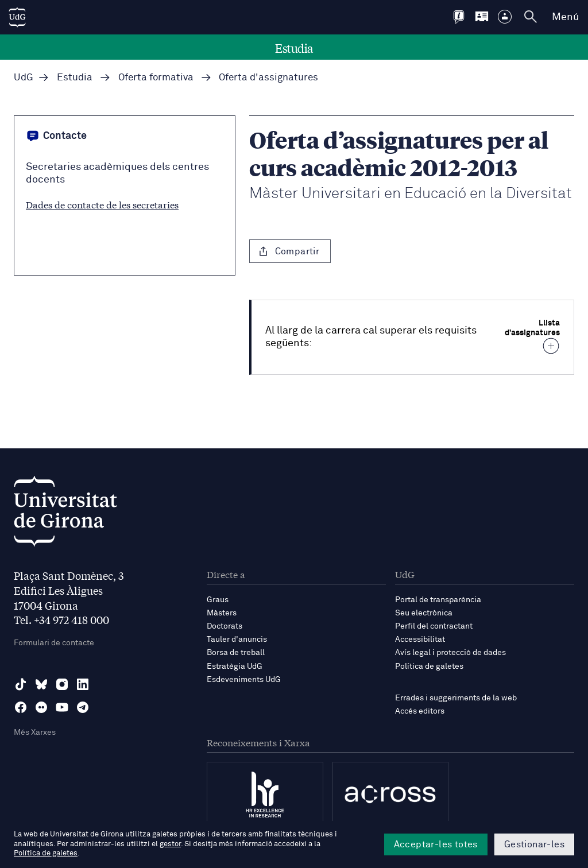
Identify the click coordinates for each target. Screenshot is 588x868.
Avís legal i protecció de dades (450, 653)
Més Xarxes (35, 733)
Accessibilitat (420, 640)
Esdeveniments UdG (244, 680)
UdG (24, 78)
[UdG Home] (17, 17)
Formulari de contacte (54, 643)
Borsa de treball (236, 653)
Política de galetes (429, 666)
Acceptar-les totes (436, 844)
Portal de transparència (438, 600)
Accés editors (420, 711)
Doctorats (225, 626)
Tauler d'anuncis (237, 640)
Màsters (222, 613)
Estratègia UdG (235, 666)
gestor (170, 844)
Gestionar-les (534, 844)
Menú (565, 17)
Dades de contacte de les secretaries (102, 204)
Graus (218, 600)
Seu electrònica (424, 613)
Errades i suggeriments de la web (456, 698)
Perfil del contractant (434, 626)
